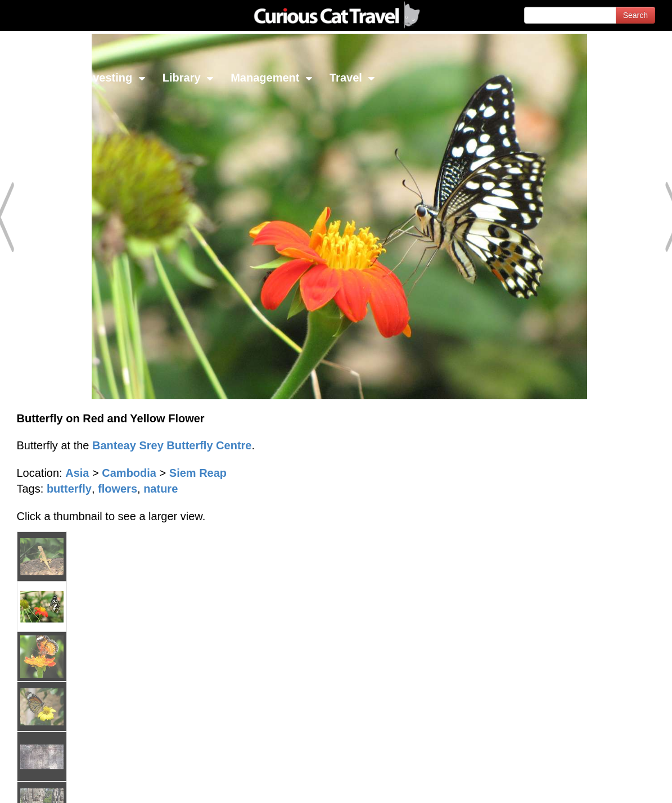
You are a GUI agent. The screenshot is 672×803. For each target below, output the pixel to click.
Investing (114, 78)
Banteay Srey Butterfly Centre (172, 445)
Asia (77, 473)
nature (161, 489)
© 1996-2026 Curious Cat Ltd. (68, 785)
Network (37, 78)
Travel (352, 78)
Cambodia (129, 473)
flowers (118, 489)
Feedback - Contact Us (617, 785)
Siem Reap (198, 473)
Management (272, 78)
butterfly (69, 489)
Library (188, 78)
